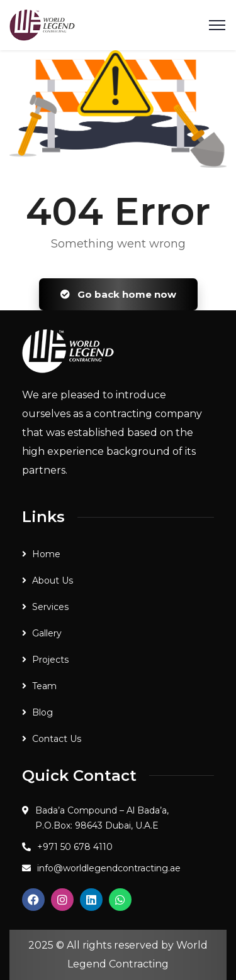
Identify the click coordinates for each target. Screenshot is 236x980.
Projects (50, 660)
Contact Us (57, 739)
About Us (53, 580)
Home (46, 554)
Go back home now (118, 294)
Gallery (47, 633)
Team (44, 686)
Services (50, 607)
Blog (42, 712)
